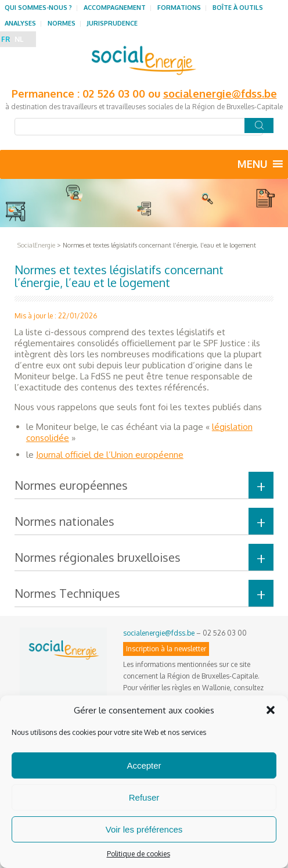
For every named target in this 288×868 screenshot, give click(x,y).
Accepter (144, 765)
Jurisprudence (112, 23)
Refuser (144, 797)
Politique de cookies (138, 854)
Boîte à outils (238, 8)
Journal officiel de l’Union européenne (110, 455)
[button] (271, 710)
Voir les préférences (144, 829)
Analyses (20, 23)
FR (6, 39)
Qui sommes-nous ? (38, 8)
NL (19, 39)
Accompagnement (115, 8)
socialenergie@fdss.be (220, 94)
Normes (62, 23)
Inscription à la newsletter (166, 649)
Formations (179, 8)
